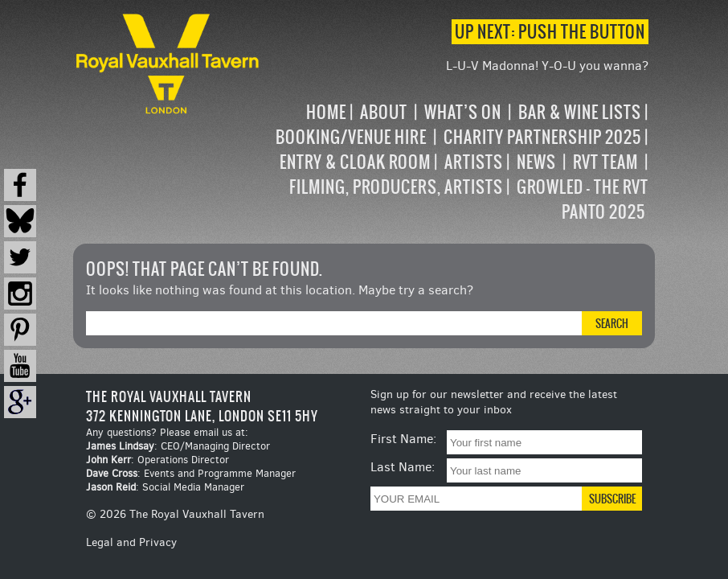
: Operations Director (157, 460)
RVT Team (605, 162)
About (384, 112)
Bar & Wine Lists (580, 112)
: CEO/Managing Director (178, 446)
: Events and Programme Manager (191, 473)
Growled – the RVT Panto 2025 (583, 199)
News (536, 162)
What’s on (463, 112)
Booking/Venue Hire (351, 137)
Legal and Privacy (131, 542)
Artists (474, 162)
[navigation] (456, 162)
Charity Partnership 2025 (542, 137)
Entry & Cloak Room (355, 162)
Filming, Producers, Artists (396, 187)
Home (326, 112)
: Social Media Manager (165, 487)
